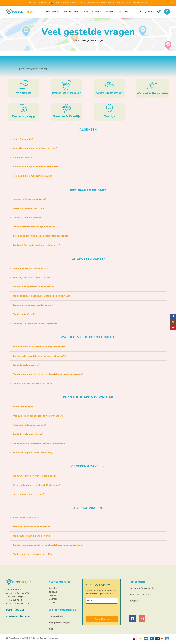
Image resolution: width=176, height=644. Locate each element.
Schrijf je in (102, 619)
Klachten (53, 599)
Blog (51, 629)
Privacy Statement (140, 595)
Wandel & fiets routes (152, 93)
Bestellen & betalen (67, 93)
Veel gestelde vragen (59, 623)
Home (76, 40)
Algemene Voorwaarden (143, 588)
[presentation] (100, 610)
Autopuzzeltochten (109, 93)
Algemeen (24, 93)
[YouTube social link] (173, 328)
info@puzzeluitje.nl (18, 616)
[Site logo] (20, 12)
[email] (102, 601)
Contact (52, 602)
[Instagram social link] (173, 322)
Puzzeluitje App (24, 116)
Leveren (52, 595)
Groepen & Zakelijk (67, 116)
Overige (110, 116)
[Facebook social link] (173, 317)
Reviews (53, 592)
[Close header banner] (173, 3)
